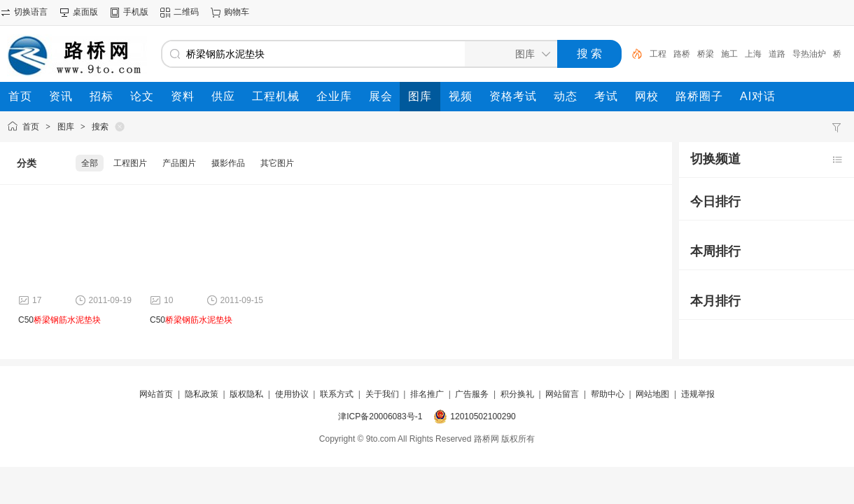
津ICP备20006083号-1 (380, 416)
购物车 (237, 12)
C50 (59, 320)
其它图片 (277, 163)
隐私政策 (202, 394)
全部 (90, 163)
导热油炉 (809, 54)
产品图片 (179, 163)
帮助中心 (608, 394)
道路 (777, 54)
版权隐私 (246, 394)
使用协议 (292, 394)
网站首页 (156, 394)
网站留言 (562, 394)
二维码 (186, 12)
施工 (729, 54)
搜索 (100, 127)
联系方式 (337, 394)
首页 (31, 127)
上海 (753, 54)
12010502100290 (483, 416)
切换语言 (31, 12)
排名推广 (427, 394)
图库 (66, 127)
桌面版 (85, 12)
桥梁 (706, 54)
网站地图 (652, 394)
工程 (658, 54)
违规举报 (698, 394)
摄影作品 (228, 163)
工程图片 (130, 163)
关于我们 (382, 394)
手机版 (136, 12)
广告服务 (472, 394)
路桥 (682, 54)
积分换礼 (517, 394)
